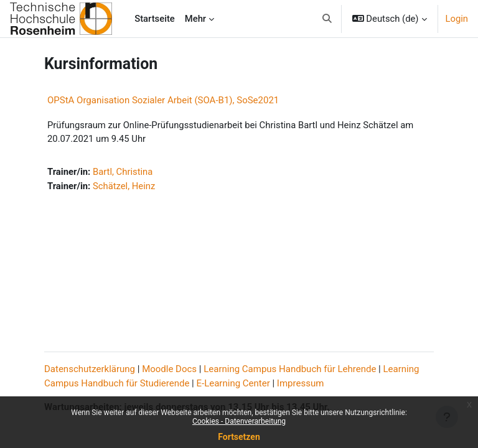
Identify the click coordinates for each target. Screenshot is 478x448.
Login (457, 19)
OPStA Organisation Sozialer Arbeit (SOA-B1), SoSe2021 (163, 100)
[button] (327, 19)
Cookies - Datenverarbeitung (239, 421)
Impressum (300, 383)
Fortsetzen (239, 437)
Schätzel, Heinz (124, 186)
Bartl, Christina (123, 172)
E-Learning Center (233, 383)
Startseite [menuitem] (155, 19)
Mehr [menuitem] (195, 19)
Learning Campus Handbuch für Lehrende (290, 369)
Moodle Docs (169, 369)
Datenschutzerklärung (90, 369)
